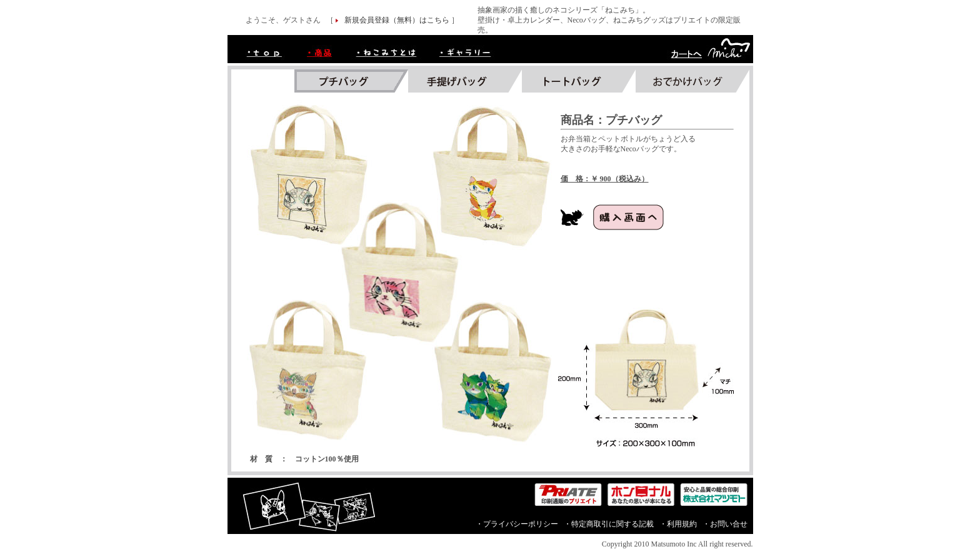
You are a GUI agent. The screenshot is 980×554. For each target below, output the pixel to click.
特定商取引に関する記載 (612, 524)
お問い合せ (729, 524)
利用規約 (682, 524)
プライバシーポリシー (521, 524)
